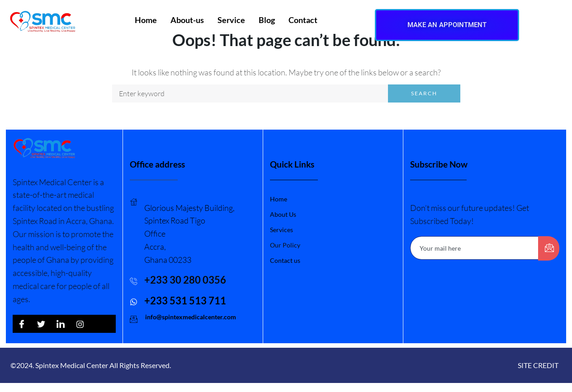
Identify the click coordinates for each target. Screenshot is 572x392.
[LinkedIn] (61, 324)
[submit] (549, 248)
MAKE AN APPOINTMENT (447, 25)
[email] (475, 248)
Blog (267, 20)
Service (231, 20)
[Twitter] (41, 324)
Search (424, 93)
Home (146, 20)
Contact (303, 20)
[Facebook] (22, 324)
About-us (187, 20)
